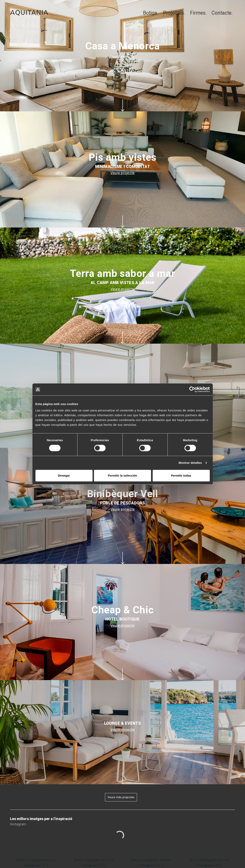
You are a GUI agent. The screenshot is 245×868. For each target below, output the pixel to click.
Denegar (64, 475)
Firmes (198, 13)
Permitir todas (181, 475)
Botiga (150, 13)
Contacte (221, 13)
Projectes (174, 13)
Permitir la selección (123, 475)
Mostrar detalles (190, 463)
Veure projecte (123, 57)
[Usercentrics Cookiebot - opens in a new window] (192, 389)
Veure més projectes (121, 797)
